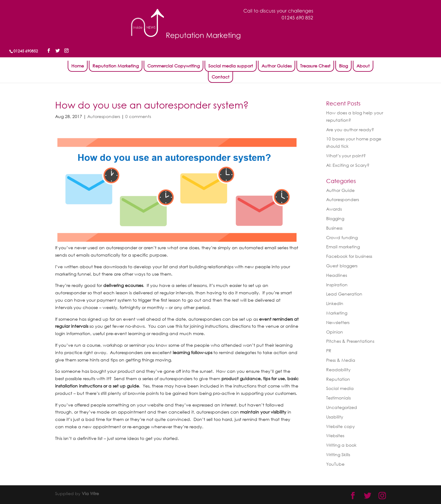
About (363, 66)
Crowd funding (342, 237)
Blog (343, 66)
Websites (335, 435)
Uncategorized (342, 407)
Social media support (231, 66)
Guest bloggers (342, 266)
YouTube (335, 464)
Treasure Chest (315, 66)
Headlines (337, 275)
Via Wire (90, 493)
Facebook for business (349, 256)
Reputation (338, 379)
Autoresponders (104, 116)
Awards (334, 209)
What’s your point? (346, 156)
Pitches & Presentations (350, 341)
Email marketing (343, 247)
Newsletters (338, 322)
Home (78, 66)
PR (329, 351)
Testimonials (338, 398)
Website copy (341, 426)
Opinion (335, 332)
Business (334, 228)
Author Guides (277, 66)
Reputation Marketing (116, 66)
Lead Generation (344, 294)
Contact (221, 77)
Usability (335, 417)
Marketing (337, 313)
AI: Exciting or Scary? (348, 165)
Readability (338, 370)
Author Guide (340, 190)
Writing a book (341, 445)
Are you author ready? (350, 130)
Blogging (335, 218)
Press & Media (341, 360)
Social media (340, 388)
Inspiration (337, 285)
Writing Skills (338, 454)
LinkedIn (335, 303)
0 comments (138, 116)
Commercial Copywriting (173, 66)
